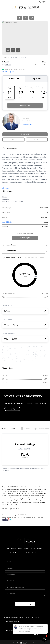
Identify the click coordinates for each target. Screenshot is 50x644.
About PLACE (29, 553)
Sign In (43, 2)
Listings (13, 548)
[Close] (46, 626)
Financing (32, 548)
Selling (26, 548)
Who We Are (13, 553)
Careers (21, 553)
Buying (20, 548)
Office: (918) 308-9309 (11, 621)
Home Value (41, 548)
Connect (38, 553)
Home (8, 548)
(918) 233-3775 (36, 618)
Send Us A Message (25, 604)
